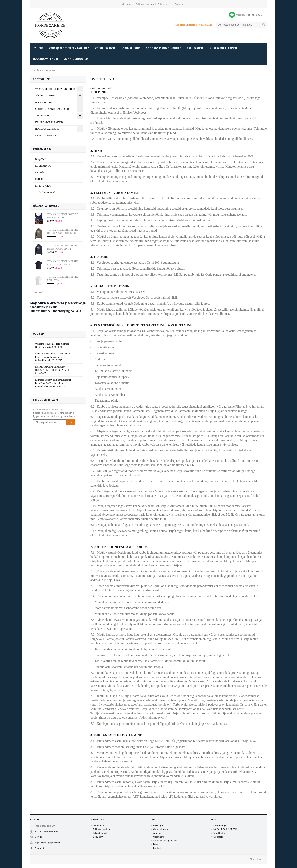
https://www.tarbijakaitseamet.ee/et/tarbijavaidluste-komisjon (131, 705)
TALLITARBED (195, 48)
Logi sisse (180, 25)
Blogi (156, 844)
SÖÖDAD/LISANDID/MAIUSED (164, 48)
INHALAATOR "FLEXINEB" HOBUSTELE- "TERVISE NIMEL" (53, 370)
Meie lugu (158, 825)
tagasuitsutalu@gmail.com (47, 843)
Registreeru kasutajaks (200, 25)
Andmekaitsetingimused (165, 841)
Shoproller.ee (256, 859)
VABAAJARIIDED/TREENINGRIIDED (69, 48)
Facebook (39, 848)
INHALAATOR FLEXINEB (223, 48)
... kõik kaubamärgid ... (46, 192)
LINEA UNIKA (43, 186)
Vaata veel (38, 292)
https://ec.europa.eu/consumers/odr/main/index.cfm (133, 718)
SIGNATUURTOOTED (76, 59)
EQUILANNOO (43, 166)
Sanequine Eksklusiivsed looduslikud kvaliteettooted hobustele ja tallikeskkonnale (53, 357)
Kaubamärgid (220, 825)
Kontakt (157, 848)
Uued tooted (219, 833)
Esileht (39, 48)
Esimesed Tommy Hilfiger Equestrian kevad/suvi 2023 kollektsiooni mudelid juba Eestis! (53, 383)
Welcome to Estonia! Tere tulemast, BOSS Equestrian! (52, 345)
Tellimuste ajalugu (145, 4)
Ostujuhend (50, 70)
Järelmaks (158, 833)
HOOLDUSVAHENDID (45, 59)
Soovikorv (180, 4)
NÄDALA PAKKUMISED (225, 829)
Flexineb (39, 172)
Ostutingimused (161, 829)
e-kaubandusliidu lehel (128, 335)
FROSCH (40, 179)
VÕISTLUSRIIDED (105, 48)
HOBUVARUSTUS (131, 48)
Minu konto (127, 4)
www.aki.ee (214, 797)
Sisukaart (218, 837)
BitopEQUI (41, 159)
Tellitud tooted (164, 4)
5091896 (39, 837)
